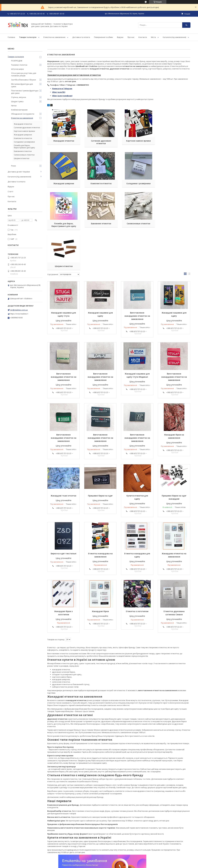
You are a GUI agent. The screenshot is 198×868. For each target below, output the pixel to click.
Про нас (131, 37)
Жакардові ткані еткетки (63, 456)
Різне (13, 166)
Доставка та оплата (81, 37)
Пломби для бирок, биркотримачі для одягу (137, 185)
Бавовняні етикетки (174, 183)
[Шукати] (186, 25)
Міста (153, 37)
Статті (10, 191)
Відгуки (120, 37)
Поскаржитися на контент (98, 864)
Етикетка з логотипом (137, 571)
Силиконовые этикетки (64, 226)
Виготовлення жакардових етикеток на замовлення (137, 276)
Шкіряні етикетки (100, 226)
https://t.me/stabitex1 (19, 314)
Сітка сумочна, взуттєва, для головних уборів (24, 74)
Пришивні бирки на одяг (100, 456)
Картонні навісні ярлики (137, 141)
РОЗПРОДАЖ (17, 61)
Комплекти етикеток (63, 183)
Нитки (14, 106)
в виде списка (189, 234)
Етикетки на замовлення (54, 37)
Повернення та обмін (103, 37)
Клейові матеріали (19, 110)
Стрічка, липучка (19, 97)
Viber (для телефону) (62, 96)
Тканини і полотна (19, 65)
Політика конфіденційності (121, 864)
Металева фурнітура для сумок (22, 85)
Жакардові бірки (100, 571)
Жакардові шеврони (174, 141)
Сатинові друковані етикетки (100, 142)
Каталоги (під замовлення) (174, 37)
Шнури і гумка (17, 101)
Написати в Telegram (62, 89)
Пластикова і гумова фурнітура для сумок (25, 92)
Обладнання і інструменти (23, 114)
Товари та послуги (28, 37)
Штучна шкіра (17, 69)
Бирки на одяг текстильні (64, 513)
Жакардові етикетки (63, 141)
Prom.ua (113, 859)
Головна (11, 37)
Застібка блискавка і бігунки (24, 80)
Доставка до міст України (19, 172)
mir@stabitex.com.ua (19, 310)
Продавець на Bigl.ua (99, 862)
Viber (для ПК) (59, 92)
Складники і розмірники (100, 183)
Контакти (143, 37)
